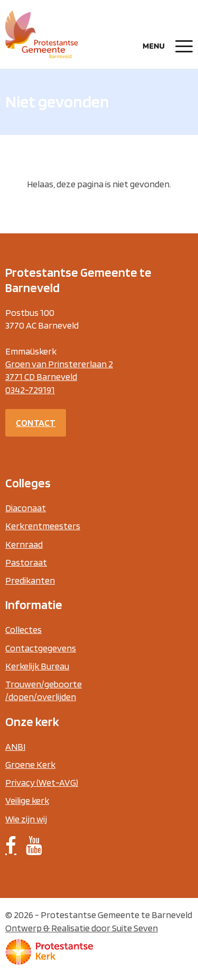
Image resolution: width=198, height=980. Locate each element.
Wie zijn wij (26, 819)
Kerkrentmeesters (43, 526)
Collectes (23, 629)
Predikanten (30, 580)
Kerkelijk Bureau (37, 666)
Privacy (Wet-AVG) (42, 782)
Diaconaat (26, 508)
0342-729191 (30, 390)
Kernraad (24, 544)
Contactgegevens (41, 648)
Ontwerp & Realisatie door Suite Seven (82, 928)
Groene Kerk (30, 764)
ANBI (15, 746)
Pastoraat (26, 562)
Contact (36, 423)
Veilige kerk (27, 800)
